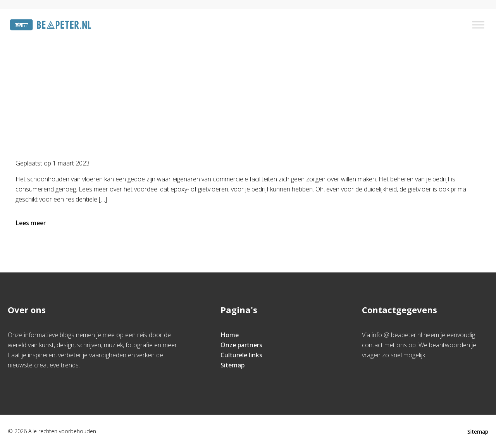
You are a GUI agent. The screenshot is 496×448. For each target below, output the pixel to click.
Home (208, 76)
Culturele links (241, 355)
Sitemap (232, 365)
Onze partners (241, 345)
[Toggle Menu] (478, 25)
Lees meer (31, 223)
